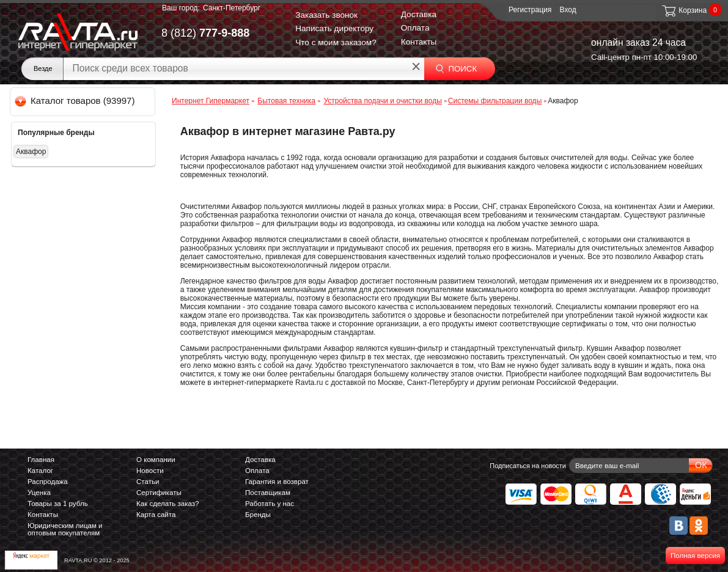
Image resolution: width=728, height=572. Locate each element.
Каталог (40, 471)
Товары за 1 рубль (58, 504)
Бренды (258, 515)
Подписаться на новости (528, 466)
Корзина (684, 10)
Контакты (419, 42)
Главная (41, 460)
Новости (150, 471)
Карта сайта (156, 515)
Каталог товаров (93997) (75, 101)
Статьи (148, 482)
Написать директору (334, 28)
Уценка (39, 493)
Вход (568, 10)
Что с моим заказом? (336, 42)
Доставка (419, 14)
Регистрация (530, 10)
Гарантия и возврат (277, 482)
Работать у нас (270, 504)
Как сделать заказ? (168, 504)
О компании (156, 460)
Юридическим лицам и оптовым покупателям (65, 529)
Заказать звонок (326, 15)
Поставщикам (268, 493)
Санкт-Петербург (232, 8)
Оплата (415, 28)
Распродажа (48, 482)
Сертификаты (159, 493)
